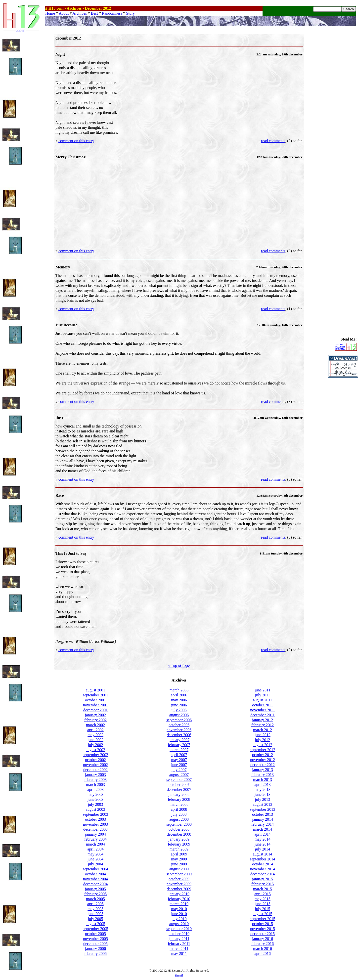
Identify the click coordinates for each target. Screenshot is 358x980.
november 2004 (95, 879)
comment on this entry (76, 141)
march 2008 (179, 804)
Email (179, 975)
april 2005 (95, 904)
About (64, 13)
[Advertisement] (343, 109)
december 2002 (95, 770)
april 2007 (179, 755)
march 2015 (263, 889)
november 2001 (95, 705)
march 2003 (95, 785)
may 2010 (179, 909)
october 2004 (95, 874)
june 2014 (263, 844)
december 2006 (179, 735)
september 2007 (179, 780)
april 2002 (95, 730)
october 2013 (263, 814)
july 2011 (263, 695)
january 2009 (179, 839)
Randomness (112, 13)
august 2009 (179, 869)
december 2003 (95, 829)
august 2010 (179, 924)
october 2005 (95, 934)
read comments (273, 141)
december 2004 (95, 884)
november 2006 (179, 730)
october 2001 (95, 700)
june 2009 (179, 864)
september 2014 (263, 859)
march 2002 (95, 725)
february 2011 (179, 944)
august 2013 (263, 804)
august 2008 (179, 819)
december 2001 (95, 710)
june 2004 (95, 859)
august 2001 (95, 690)
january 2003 (95, 775)
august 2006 (179, 715)
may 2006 (179, 700)
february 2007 (179, 745)
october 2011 (262, 705)
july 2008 (179, 814)
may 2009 (179, 859)
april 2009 (179, 854)
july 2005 (96, 919)
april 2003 (95, 789)
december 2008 (179, 834)
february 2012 (263, 725)
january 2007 (179, 740)
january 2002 (95, 715)
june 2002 (95, 740)
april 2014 (262, 834)
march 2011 (179, 949)
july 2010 (179, 919)
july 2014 (263, 849)
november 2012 (263, 760)
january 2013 (263, 770)
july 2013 (263, 799)
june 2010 (179, 914)
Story (130, 13)
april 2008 (179, 809)
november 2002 (95, 765)
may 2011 (179, 954)
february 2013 (263, 775)
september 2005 (95, 929)
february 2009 (179, 844)
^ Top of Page (179, 666)
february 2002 (95, 720)
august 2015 (263, 914)
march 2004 (95, 844)
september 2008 (179, 824)
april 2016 (262, 954)
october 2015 (263, 924)
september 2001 (95, 695)
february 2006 (95, 954)
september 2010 (179, 929)
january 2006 (95, 949)
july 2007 (179, 770)
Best (94, 13)
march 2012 (263, 730)
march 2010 (179, 904)
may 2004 (95, 854)
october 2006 (179, 725)
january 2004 (95, 834)
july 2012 (263, 740)
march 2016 (263, 949)
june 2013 (263, 794)
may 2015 (263, 899)
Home (50, 13)
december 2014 (263, 874)
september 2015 (263, 919)
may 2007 (179, 760)
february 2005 (95, 894)
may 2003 (95, 794)
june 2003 (95, 799)
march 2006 (179, 690)
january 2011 (179, 939)
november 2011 (262, 710)
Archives (80, 13)
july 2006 (179, 710)
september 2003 (95, 814)
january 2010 (179, 894)
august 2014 (263, 854)
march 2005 (95, 899)
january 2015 (263, 879)
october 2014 (263, 864)
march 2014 (263, 829)
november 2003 (95, 824)
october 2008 (179, 829)
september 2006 (179, 720)
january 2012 (263, 720)
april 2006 (179, 695)
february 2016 (263, 944)
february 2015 (263, 884)
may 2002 (95, 735)
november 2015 (263, 929)
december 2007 (179, 789)
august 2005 (95, 924)
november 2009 (179, 884)
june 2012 (263, 735)
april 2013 (262, 785)
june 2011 (263, 690)
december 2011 (263, 715)
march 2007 (179, 750)
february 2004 (95, 839)
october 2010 (179, 934)
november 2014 (263, 869)
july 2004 (96, 864)
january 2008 (179, 794)
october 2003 (95, 819)
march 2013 (263, 780)
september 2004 (95, 869)
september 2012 (263, 750)
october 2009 (179, 879)
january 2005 (95, 889)
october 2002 (95, 760)
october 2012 (263, 755)
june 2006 (179, 705)
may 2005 (95, 909)
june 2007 (179, 765)
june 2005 (95, 914)
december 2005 (95, 944)
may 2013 (263, 789)
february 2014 (263, 824)
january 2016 (263, 939)
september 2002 (95, 755)
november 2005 (95, 939)
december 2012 (263, 765)
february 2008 (179, 799)
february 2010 (179, 899)
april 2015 (262, 894)
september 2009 (179, 874)
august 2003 (95, 809)
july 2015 (263, 909)
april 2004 (95, 849)
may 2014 (263, 839)
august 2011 (262, 700)
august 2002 (95, 750)
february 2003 (95, 780)
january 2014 (263, 819)
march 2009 (179, 849)
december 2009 (179, 889)
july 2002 (96, 745)
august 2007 (179, 775)
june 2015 (263, 904)
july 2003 (96, 804)
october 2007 (179, 785)
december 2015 (263, 934)
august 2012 (263, 745)
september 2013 (263, 809)
